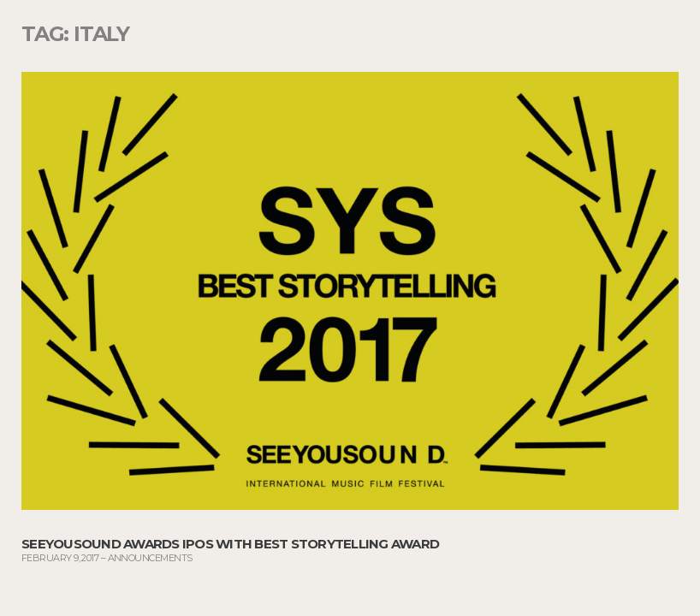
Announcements (150, 558)
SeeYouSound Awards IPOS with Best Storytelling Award (230, 544)
